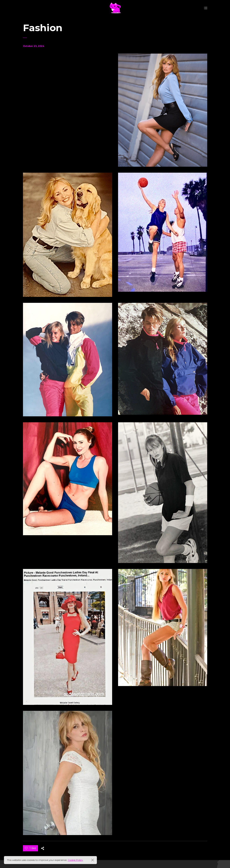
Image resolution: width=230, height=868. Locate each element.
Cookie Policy (75, 860)
